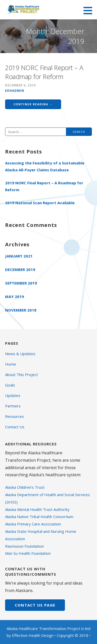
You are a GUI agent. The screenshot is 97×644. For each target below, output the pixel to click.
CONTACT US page (35, 605)
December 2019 (20, 269)
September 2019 (21, 283)
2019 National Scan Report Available (40, 203)
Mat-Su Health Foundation (28, 553)
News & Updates (20, 354)
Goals (10, 385)
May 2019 (15, 297)
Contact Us (15, 427)
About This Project (22, 375)
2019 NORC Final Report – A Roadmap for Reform (44, 72)
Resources (15, 416)
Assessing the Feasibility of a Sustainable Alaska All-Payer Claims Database (45, 166)
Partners (13, 406)
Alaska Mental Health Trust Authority (37, 509)
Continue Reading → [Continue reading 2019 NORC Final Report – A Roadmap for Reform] (33, 104)
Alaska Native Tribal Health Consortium (39, 517)
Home (11, 364)
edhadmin (15, 91)
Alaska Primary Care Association (33, 524)
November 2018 (21, 310)
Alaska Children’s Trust (25, 487)
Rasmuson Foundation (24, 546)
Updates (13, 395)
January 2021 (19, 256)
